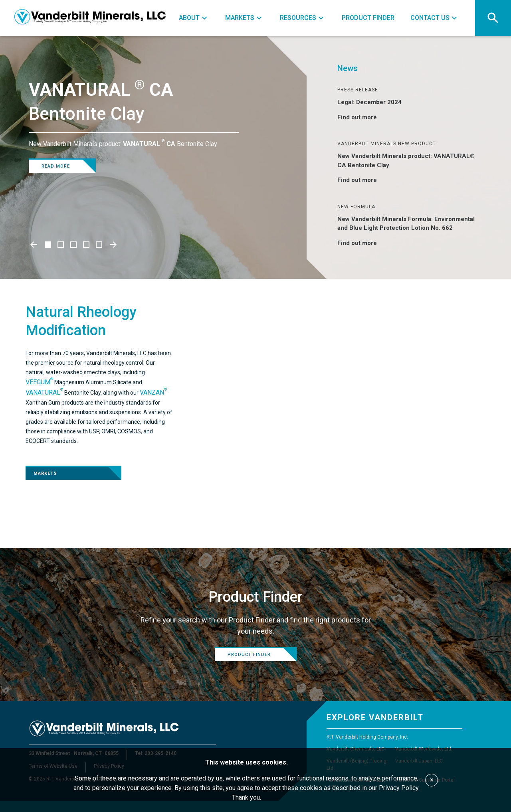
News (348, 68)
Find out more (362, 117)
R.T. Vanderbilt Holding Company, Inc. (367, 737)
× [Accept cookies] (432, 780)
